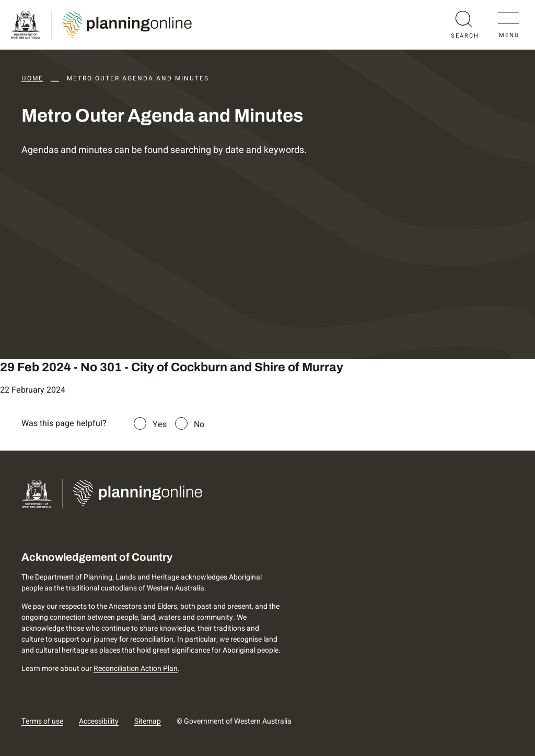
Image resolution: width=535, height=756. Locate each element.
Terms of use (42, 721)
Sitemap (148, 721)
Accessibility (99, 721)
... (55, 78)
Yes (160, 424)
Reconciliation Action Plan (136, 669)
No (199, 424)
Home (32, 78)
